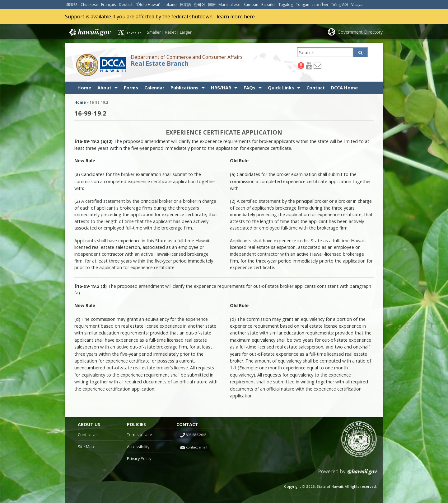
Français (108, 5)
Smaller (154, 32)
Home (84, 88)
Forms (131, 88)
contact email (197, 447)
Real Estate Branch (160, 64)
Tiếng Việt (340, 5)
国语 (212, 5)
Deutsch (126, 5)
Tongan (303, 5)
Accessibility (138, 447)
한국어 (199, 5)
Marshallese (229, 5)
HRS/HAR (221, 88)
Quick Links (281, 88)
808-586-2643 (196, 435)
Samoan (251, 5)
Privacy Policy (139, 458)
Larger (186, 32)
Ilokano (170, 5)
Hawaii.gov (89, 32)
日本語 (185, 5)
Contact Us (88, 434)
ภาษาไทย (320, 5)
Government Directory (360, 32)
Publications (184, 88)
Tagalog (286, 5)
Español (268, 5)
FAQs (250, 88)
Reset (170, 32)
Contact (316, 88)
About (104, 88)
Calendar (154, 88)
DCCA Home (344, 88)
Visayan (358, 5)
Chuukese (89, 5)
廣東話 (72, 5)
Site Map (86, 447)
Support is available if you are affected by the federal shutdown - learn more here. (160, 17)
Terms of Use (140, 434)
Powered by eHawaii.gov (348, 474)
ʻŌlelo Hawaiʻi (148, 5)
